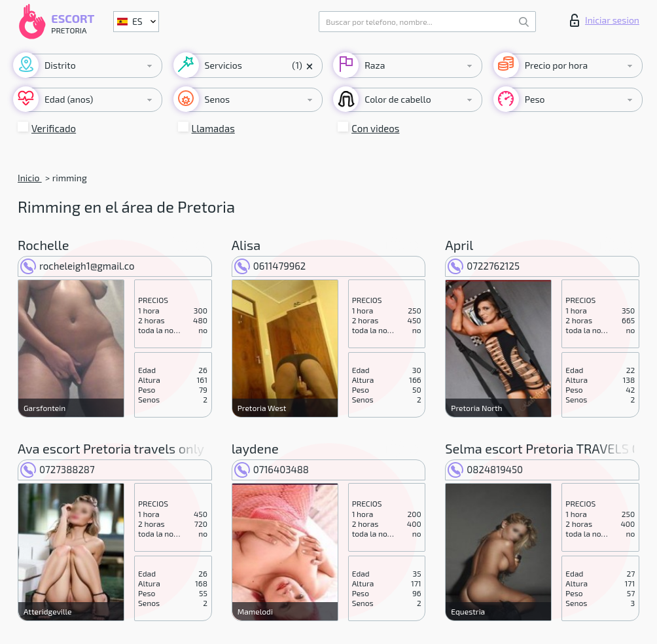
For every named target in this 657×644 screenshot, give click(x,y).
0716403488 (272, 469)
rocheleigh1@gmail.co (78, 266)
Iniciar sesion (605, 20)
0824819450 (485, 469)
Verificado (54, 128)
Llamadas (213, 128)
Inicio (30, 178)
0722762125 (484, 266)
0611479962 (270, 266)
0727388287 (58, 469)
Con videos (375, 128)
